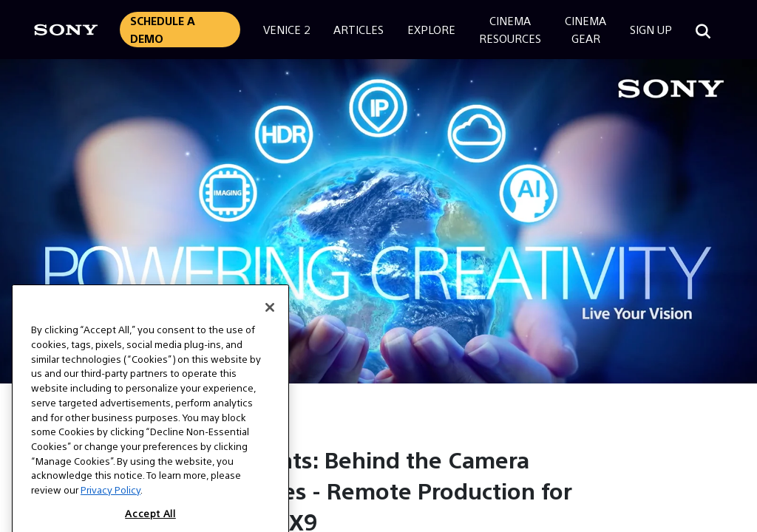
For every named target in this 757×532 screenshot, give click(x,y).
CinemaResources (510, 29)
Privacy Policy (111, 504)
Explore (431, 29)
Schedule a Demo (163, 29)
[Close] (270, 321)
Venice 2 (286, 29)
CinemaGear (585, 29)
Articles (359, 29)
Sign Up (651, 29)
